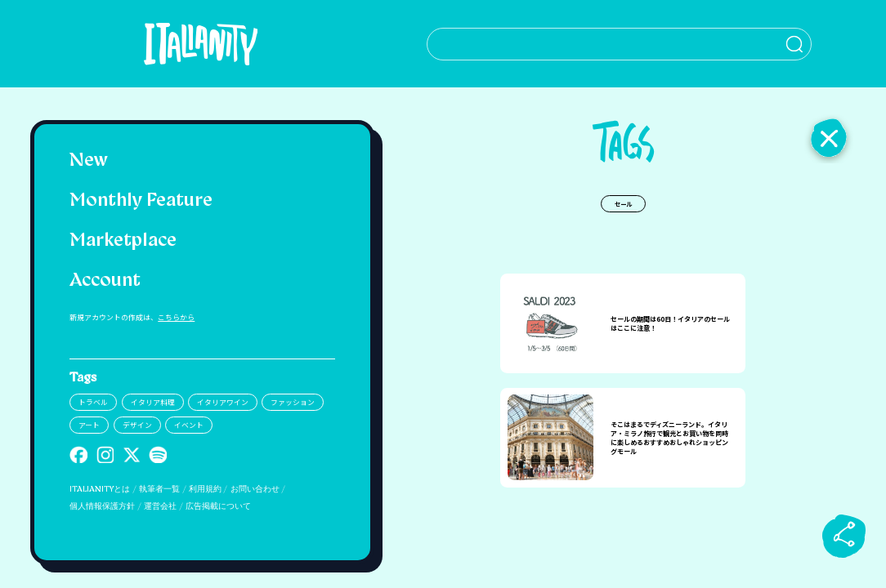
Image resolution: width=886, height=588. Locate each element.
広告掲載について (218, 507)
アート (89, 425)
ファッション (293, 402)
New (89, 161)
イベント (189, 425)
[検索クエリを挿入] (623, 44)
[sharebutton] (844, 536)
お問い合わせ (255, 490)
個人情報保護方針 (102, 507)
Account (105, 281)
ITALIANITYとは (100, 490)
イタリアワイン (223, 402)
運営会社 (160, 507)
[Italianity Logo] (202, 44)
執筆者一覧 (159, 490)
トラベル (93, 402)
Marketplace (123, 241)
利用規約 (205, 490)
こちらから (176, 317)
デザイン (137, 425)
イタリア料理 (153, 402)
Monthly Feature (141, 201)
